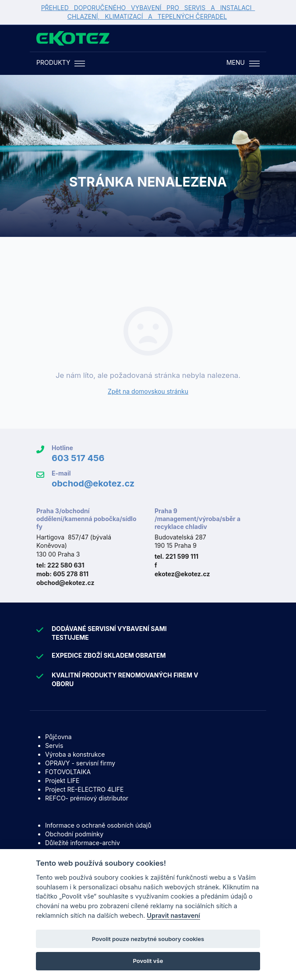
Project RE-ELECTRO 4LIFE (84, 789)
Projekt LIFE (62, 781)
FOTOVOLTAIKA (68, 772)
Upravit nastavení (173, 915)
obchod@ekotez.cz (93, 483)
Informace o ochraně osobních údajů (98, 825)
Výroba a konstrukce (75, 754)
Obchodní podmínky (74, 834)
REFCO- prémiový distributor (87, 798)
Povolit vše (148, 961)
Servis (54, 746)
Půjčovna (58, 737)
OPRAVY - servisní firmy (80, 763)
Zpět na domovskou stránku (148, 391)
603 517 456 (78, 458)
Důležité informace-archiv (83, 843)
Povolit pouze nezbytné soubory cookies (148, 939)
